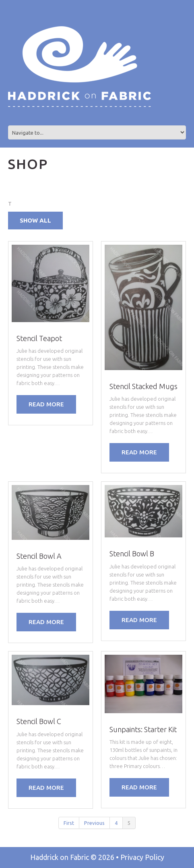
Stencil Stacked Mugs (143, 386)
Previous (94, 823)
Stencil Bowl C (39, 721)
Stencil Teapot (39, 338)
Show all (35, 220)
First (69, 823)
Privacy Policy (142, 857)
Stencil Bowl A (39, 556)
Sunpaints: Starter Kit (143, 729)
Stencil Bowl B (132, 554)
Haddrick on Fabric (60, 857)
